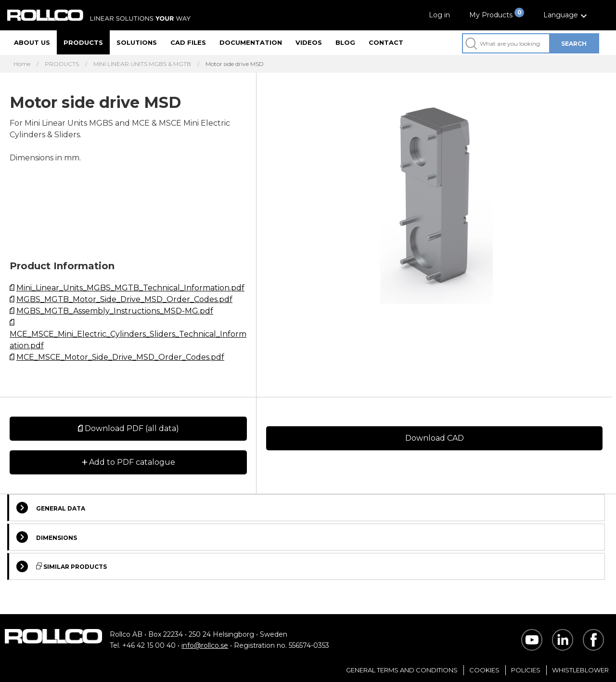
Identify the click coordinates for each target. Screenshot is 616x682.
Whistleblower (580, 670)
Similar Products (62, 566)
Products (83, 42)
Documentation (251, 42)
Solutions (137, 42)
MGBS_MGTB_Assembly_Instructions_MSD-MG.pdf (115, 311)
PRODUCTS (62, 64)
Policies (526, 670)
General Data (51, 508)
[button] (566, 15)
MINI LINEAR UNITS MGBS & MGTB (142, 64)
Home (22, 64)
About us (32, 42)
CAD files (188, 42)
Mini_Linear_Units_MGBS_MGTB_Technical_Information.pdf (130, 288)
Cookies (484, 670)
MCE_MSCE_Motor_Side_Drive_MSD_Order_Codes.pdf (120, 357)
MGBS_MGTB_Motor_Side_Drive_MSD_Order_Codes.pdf (124, 299)
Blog (345, 42)
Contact (386, 42)
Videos (309, 42)
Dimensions (47, 537)
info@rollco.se (205, 645)
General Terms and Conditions (402, 670)
